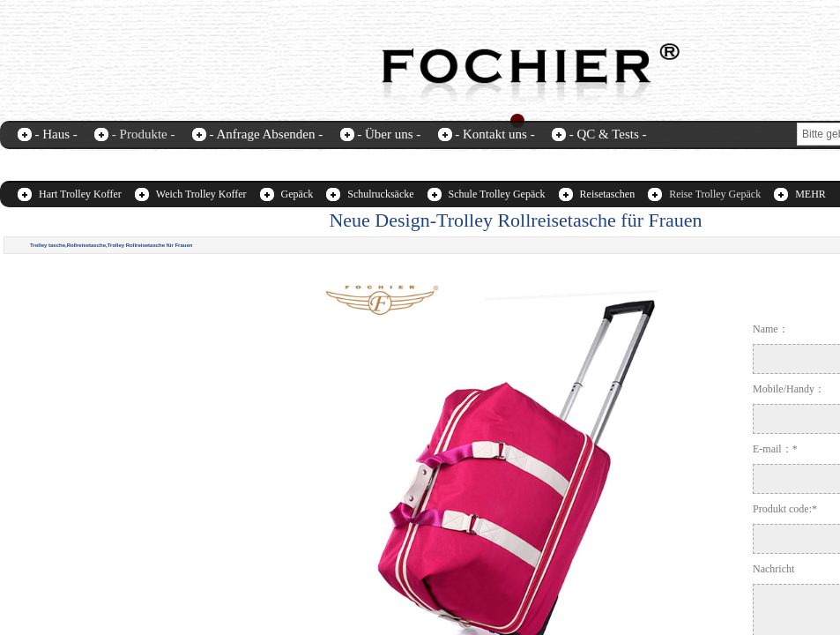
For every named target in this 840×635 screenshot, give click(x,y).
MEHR (810, 194)
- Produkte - (144, 134)
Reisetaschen (608, 194)
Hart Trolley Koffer (80, 194)
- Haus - (56, 134)
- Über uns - (389, 134)
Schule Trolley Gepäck (497, 194)
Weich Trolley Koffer (201, 194)
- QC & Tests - (608, 134)
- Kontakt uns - (494, 134)
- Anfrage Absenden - (266, 134)
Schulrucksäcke (380, 194)
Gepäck (297, 194)
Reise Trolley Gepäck (715, 194)
